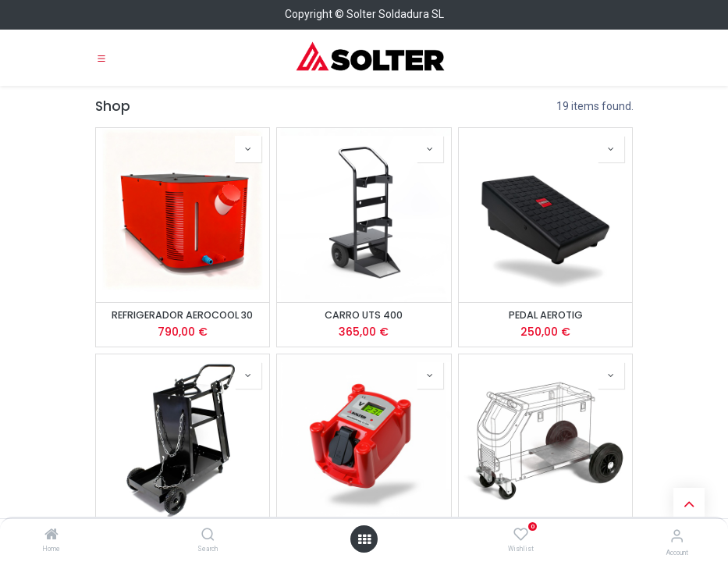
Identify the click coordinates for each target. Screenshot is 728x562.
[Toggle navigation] (101, 58)
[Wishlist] (521, 535)
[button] (248, 149)
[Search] (208, 535)
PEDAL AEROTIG (546, 315)
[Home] (51, 535)
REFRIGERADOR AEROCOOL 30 (182, 315)
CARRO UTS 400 (364, 315)
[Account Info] (677, 536)
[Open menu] (364, 539)
